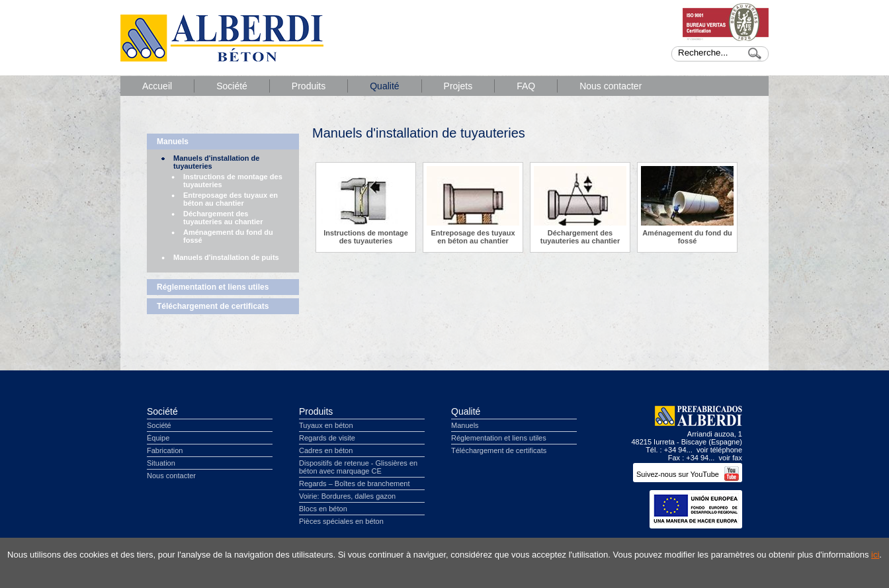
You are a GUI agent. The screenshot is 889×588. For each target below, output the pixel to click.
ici (875, 555)
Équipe (158, 438)
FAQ (526, 86)
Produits (309, 86)
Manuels (173, 142)
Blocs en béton (323, 509)
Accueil (157, 86)
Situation (161, 463)
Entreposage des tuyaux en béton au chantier (231, 199)
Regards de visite (327, 438)
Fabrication (165, 450)
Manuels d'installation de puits (226, 257)
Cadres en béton (326, 450)
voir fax (731, 458)
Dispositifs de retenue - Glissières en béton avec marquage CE (358, 467)
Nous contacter (611, 86)
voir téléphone (719, 450)
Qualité (384, 86)
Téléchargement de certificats (213, 306)
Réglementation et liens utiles (213, 287)
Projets (458, 86)
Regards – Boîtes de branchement (355, 483)
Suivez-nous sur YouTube (688, 474)
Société (232, 86)
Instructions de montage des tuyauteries (233, 181)
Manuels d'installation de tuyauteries (216, 162)
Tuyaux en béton (326, 425)
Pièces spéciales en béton (341, 521)
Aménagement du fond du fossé (228, 236)
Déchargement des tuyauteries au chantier (223, 218)
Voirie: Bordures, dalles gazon (347, 496)
